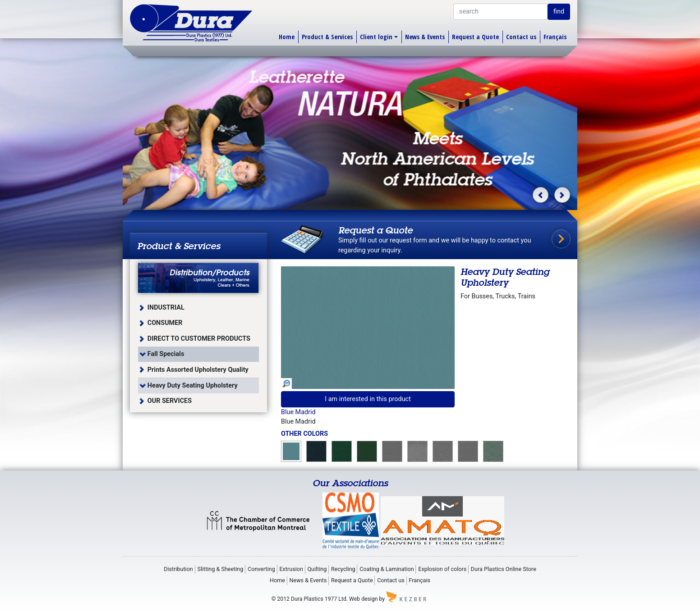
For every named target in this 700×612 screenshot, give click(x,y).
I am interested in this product (368, 399)
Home (287, 37)
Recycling (343, 569)
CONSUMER (165, 323)
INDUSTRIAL (166, 308)
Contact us (521, 37)
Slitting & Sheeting (220, 569)
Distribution (178, 569)
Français (555, 37)
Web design (363, 599)
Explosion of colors (442, 569)
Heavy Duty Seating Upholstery (193, 386)
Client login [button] (376, 37)
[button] (541, 195)
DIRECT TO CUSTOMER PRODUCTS (199, 339)
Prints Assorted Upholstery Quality (198, 370)
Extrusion (291, 569)
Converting (261, 569)
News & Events (425, 37)
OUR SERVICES (170, 401)
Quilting (317, 569)
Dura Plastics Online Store (504, 569)
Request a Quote (475, 37)
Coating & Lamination (387, 569)
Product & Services (327, 37)
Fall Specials (166, 354)
